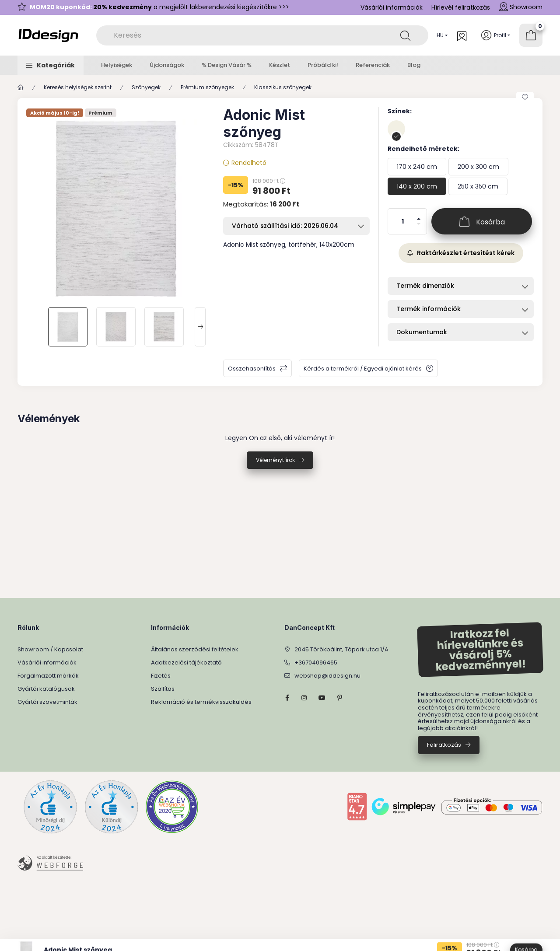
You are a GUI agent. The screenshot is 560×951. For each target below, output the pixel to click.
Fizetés (161, 676)
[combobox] (262, 35)
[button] (51, 65)
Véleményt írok (275, 460)
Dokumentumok (422, 332)
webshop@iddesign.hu (327, 676)
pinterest (339, 698)
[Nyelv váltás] (440, 35)
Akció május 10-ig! (55, 113)
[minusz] (419, 228)
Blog (414, 65)
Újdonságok (167, 65)
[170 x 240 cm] (417, 167)
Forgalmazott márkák (48, 676)
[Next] (200, 327)
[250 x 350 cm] (478, 186)
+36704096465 (316, 663)
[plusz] (419, 215)
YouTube (322, 698)
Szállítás (163, 689)
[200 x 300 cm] (478, 167)
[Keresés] (405, 35)
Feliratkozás (444, 745)
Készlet (280, 65)
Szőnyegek (146, 87)
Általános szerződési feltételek (195, 649)
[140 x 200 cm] (417, 186)
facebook (287, 698)
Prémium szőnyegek (207, 87)
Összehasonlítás (252, 369)
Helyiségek (117, 65)
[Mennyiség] (403, 221)
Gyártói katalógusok (46, 689)
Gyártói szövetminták (47, 702)
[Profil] (495, 35)
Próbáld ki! (323, 65)
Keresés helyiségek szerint (78, 87)
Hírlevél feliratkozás (461, 7)
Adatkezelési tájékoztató (186, 663)
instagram (304, 698)
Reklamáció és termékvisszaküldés (201, 702)
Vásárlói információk (392, 7)
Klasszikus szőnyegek (283, 87)
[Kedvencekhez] (525, 97)
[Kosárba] (482, 221)
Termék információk (429, 309)
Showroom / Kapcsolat (50, 649)
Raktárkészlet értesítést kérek (461, 253)
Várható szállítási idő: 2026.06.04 (285, 226)
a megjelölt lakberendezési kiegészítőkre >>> (159, 7)
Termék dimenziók (425, 286)
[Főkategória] (21, 87)
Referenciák (373, 65)
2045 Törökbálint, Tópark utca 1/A (341, 649)
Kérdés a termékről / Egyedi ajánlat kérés (363, 369)
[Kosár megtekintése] (531, 35)
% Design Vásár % (227, 65)
